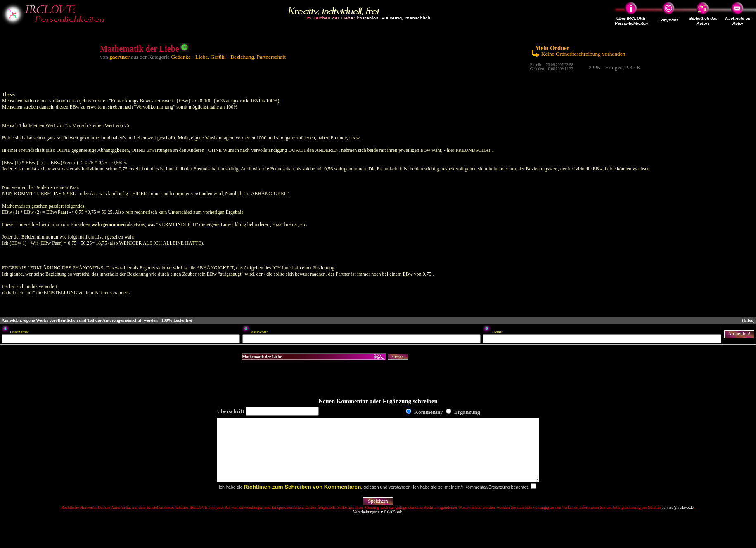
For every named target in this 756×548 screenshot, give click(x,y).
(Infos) (748, 320)
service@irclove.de (678, 520)
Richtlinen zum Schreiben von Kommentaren (303, 499)
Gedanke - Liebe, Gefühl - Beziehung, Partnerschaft (229, 57)
